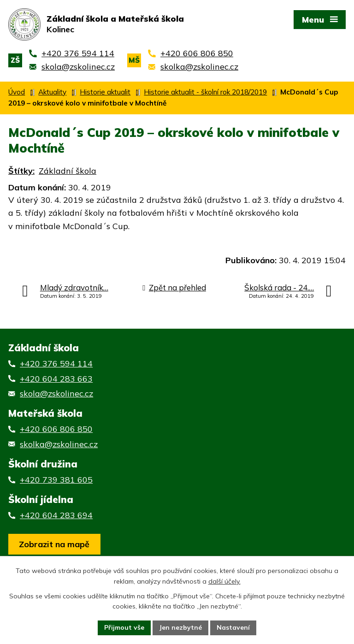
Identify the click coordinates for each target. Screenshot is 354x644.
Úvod (17, 92)
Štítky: (21, 171)
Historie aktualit (105, 92)
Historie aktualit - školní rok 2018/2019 (205, 92)
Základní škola (68, 171)
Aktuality (52, 92)
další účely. (224, 581)
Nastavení (233, 627)
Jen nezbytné (180, 627)
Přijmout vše (124, 627)
